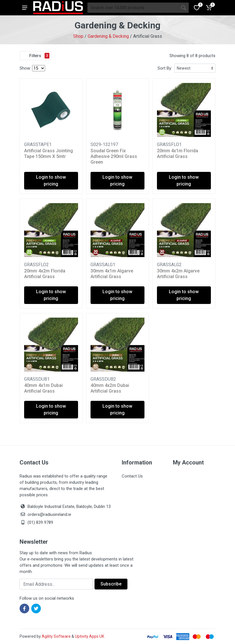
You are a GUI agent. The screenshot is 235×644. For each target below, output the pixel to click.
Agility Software (56, 636)
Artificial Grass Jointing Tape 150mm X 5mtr (49, 154)
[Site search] (133, 8)
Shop (78, 36)
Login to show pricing (51, 181)
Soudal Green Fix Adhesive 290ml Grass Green (114, 156)
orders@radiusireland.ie (49, 514)
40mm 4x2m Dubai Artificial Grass (110, 388)
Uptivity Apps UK (90, 636)
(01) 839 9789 (36, 522)
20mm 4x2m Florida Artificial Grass (45, 274)
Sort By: (165, 68)
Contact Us (132, 476)
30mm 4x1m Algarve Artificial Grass (112, 274)
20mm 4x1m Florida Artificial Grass (178, 154)
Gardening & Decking (108, 36)
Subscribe (111, 584)
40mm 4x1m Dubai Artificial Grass (43, 388)
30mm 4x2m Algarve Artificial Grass (178, 274)
